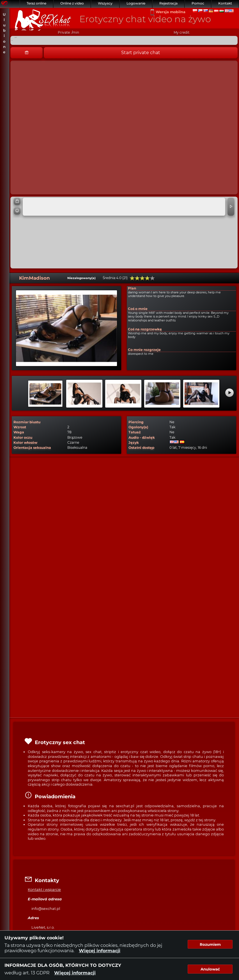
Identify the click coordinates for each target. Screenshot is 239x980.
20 (132, 278)
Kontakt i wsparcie (44, 890)
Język (134, 442)
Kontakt (225, 3)
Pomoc (198, 3)
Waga (19, 432)
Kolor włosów (25, 442)
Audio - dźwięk (142, 437)
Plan (132, 288)
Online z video (72, 3)
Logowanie (136, 3)
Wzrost (20, 427)
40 (137, 278)
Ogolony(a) (138, 427)
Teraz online (36, 3)
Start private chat (141, 53)
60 (142, 278)
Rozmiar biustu (27, 422)
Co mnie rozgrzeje (144, 350)
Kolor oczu (23, 437)
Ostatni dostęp (141, 448)
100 (152, 278)
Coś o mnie (138, 309)
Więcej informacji (100, 951)
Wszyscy (105, 3)
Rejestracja (168, 3)
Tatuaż (135, 432)
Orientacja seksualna (32, 448)
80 (147, 278)
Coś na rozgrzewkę (145, 329)
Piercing (136, 422)
